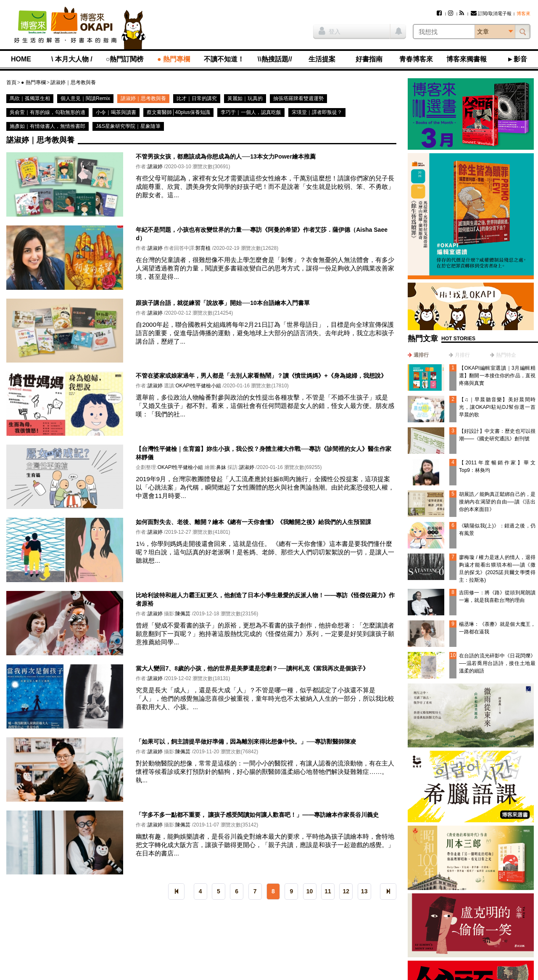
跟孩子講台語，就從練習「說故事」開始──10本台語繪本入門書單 (223, 303)
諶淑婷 (155, 167)
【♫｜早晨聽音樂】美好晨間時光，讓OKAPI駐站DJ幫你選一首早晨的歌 (497, 407)
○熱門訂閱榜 (125, 59)
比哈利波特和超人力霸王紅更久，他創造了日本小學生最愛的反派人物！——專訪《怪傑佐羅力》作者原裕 (265, 599)
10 (310, 891)
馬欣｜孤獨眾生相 (30, 98)
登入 (330, 31)
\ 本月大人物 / (72, 59)
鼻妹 (221, 467)
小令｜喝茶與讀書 (116, 112)
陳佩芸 (183, 614)
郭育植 (203, 248)
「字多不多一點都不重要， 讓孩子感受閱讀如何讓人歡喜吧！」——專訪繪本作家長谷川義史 (257, 815)
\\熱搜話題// (275, 59)
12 (346, 891)
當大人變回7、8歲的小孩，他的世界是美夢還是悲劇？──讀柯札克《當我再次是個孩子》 (252, 668)
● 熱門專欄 (174, 59)
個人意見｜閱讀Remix (85, 98)
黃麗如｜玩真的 (245, 98)
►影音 (517, 59)
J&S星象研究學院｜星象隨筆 (128, 126)
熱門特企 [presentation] (506, 355)
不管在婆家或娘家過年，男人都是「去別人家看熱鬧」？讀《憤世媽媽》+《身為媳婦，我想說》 (261, 376)
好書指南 (369, 59)
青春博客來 (416, 59)
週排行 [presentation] (421, 355)
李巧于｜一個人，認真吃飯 (251, 112)
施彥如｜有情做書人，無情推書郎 (47, 126)
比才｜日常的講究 (197, 98)
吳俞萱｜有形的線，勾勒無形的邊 (47, 112)
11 (328, 891)
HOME (21, 59)
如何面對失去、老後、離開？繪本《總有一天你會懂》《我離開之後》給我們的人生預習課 (253, 522)
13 (364, 891)
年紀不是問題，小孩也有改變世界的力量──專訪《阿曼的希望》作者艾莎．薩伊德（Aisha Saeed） (262, 234)
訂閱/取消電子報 (491, 13)
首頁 (11, 82)
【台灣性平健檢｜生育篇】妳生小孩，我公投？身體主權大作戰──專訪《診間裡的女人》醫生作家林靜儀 (264, 453)
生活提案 (322, 59)
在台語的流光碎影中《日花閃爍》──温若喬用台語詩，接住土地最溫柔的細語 (497, 663)
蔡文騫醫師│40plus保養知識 (178, 112)
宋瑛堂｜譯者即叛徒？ (317, 112)
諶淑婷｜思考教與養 (73, 82)
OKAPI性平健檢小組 (198, 386)
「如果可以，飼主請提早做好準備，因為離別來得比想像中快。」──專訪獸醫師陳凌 (246, 742)
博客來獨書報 (467, 59)
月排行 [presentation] (462, 355)
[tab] (418, 355)
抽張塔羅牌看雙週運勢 (298, 98)
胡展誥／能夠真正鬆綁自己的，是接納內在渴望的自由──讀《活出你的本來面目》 (497, 502)
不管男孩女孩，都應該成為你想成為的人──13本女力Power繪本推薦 (225, 156)
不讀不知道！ (224, 59)
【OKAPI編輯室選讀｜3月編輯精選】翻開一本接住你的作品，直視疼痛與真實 (497, 376)
